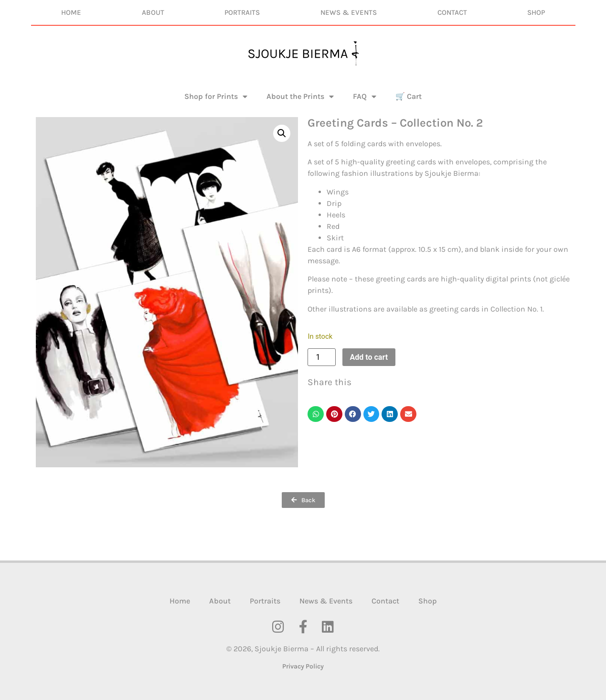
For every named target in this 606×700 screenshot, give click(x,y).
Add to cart (369, 357)
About (153, 12)
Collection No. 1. (517, 309)
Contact (452, 12)
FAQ (365, 97)
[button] (282, 133)
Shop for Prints (216, 97)
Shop (536, 12)
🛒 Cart (409, 96)
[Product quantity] (321, 357)
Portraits (242, 12)
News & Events (349, 12)
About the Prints (300, 97)
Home (71, 12)
